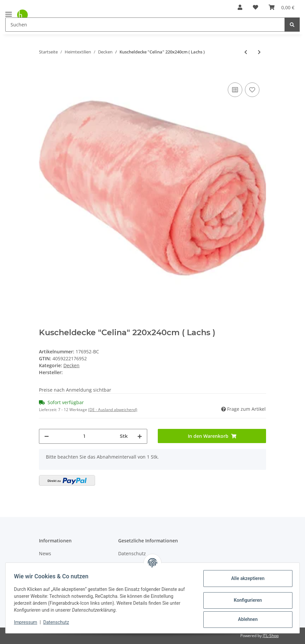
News (45, 553)
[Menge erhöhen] (140, 436)
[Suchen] (145, 25)
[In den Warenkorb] (44, 71)
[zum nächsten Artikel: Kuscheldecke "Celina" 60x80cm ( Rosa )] (259, 52)
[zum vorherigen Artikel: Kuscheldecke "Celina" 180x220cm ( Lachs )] (246, 52)
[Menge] (84, 436)
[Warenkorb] (282, 7)
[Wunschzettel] (255, 7)
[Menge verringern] (47, 436)
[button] (240, 7)
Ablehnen (245, 619)
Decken (71, 365)
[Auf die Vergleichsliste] (235, 90)
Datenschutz (132, 553)
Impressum (28, 622)
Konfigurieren (245, 600)
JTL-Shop (271, 636)
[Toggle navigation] (9, 11)
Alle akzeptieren (245, 578)
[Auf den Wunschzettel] (252, 90)
